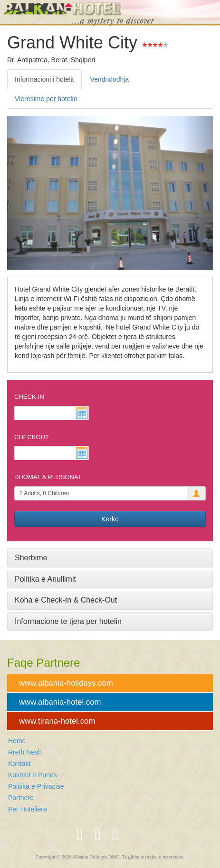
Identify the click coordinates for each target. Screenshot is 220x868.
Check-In (29, 397)
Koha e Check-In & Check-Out (66, 600)
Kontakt (19, 764)
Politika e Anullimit (45, 579)
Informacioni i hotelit (44, 79)
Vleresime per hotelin (46, 99)
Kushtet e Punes (33, 775)
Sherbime (31, 558)
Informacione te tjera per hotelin (68, 621)
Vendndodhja (110, 79)
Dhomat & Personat (48, 477)
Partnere (21, 798)
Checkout (32, 437)
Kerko (110, 519)
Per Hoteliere (28, 809)
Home (17, 741)
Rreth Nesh (25, 752)
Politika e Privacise (36, 786)
